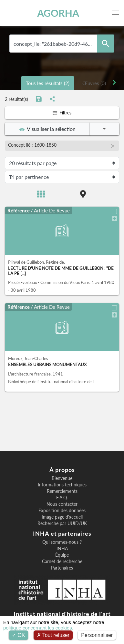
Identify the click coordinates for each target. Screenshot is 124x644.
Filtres (62, 113)
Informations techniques (62, 485)
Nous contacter (62, 504)
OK (19, 635)
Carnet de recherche (62, 561)
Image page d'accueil (62, 517)
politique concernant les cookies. (38, 628)
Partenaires (62, 568)
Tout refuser (53, 635)
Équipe (62, 555)
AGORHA (58, 13)
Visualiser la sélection (47, 129)
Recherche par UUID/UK (62, 523)
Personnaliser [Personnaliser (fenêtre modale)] (97, 635)
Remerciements (62, 491)
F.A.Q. (62, 498)
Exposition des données (62, 511)
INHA (62, 549)
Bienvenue (62, 478)
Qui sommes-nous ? (62, 542)
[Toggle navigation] (117, 13)
